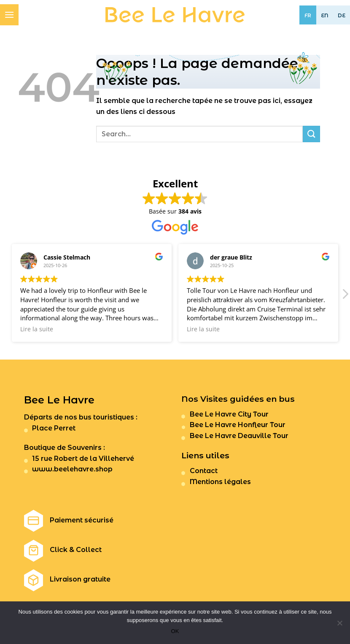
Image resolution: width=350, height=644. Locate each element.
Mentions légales (220, 482)
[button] (345, 296)
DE (342, 15)
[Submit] (311, 134)
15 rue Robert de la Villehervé (83, 459)
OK (175, 631)
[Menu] (9, 15)
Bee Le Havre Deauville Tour (239, 436)
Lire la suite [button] (37, 329)
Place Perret (54, 428)
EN (325, 15)
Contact (204, 471)
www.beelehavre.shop (72, 469)
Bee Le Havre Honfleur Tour (238, 425)
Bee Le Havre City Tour (229, 414)
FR (308, 16)
